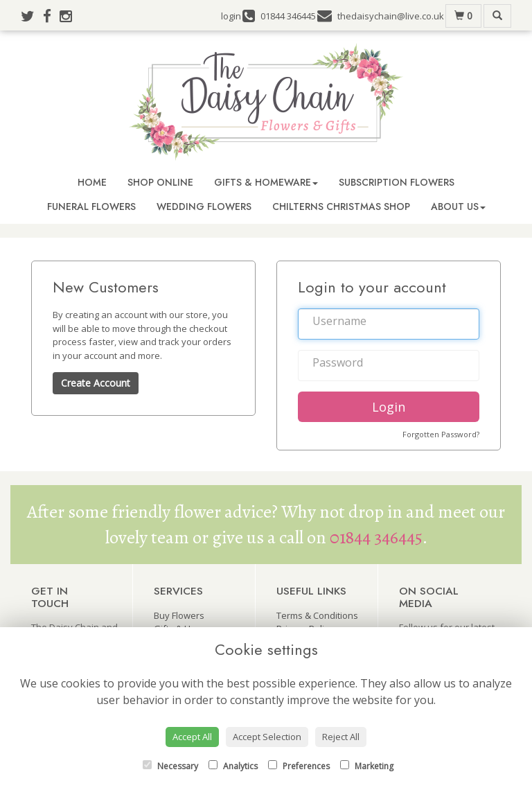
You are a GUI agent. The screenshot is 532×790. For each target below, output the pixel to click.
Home (92, 182)
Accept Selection (267, 737)
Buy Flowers (179, 615)
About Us (458, 207)
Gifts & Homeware (266, 182)
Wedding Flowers (204, 207)
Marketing (367, 766)
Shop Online (160, 182)
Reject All (341, 737)
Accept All (192, 737)
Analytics (233, 766)
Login (389, 407)
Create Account (96, 383)
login (231, 16)
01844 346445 (376, 537)
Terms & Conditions (317, 615)
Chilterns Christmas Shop (341, 207)
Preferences (299, 766)
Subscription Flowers (397, 182)
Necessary (170, 766)
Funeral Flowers (91, 207)
